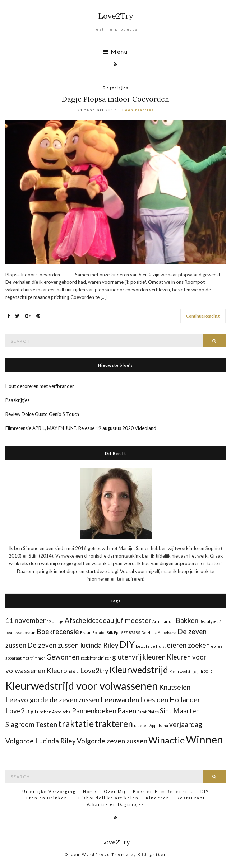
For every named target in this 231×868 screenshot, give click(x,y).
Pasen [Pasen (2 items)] (127, 711)
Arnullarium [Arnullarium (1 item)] (163, 621)
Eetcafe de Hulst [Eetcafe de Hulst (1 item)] (151, 646)
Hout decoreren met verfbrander (40, 386)
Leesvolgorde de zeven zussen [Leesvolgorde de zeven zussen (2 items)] (52, 700)
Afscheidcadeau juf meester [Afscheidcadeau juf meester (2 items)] (108, 620)
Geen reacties (138, 110)
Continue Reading (203, 316)
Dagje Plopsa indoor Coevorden (115, 99)
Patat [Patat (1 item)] (142, 712)
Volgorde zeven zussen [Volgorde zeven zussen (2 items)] (112, 741)
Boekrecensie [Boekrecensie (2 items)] (58, 631)
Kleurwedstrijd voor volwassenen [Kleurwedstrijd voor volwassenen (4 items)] (82, 686)
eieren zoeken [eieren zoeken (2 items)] (188, 645)
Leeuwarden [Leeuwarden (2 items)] (120, 700)
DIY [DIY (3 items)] (127, 644)
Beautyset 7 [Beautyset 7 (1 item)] (210, 621)
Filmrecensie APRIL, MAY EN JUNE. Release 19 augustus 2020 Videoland (81, 428)
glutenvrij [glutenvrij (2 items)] (127, 657)
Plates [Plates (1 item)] (153, 712)
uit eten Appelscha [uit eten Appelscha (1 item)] (151, 725)
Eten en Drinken (47, 798)
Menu (115, 52)
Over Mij (115, 791)
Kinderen (158, 798)
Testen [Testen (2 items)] (46, 724)
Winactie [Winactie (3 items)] (167, 740)
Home (90, 791)
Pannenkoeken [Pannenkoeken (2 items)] (94, 711)
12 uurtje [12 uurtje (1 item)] (55, 621)
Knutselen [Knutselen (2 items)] (175, 687)
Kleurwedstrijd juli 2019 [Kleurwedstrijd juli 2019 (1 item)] (191, 672)
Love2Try (116, 16)
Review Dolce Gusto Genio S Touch (42, 414)
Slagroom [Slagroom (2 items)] (20, 724)
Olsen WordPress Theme (97, 854)
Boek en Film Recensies (163, 791)
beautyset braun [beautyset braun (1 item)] (20, 632)
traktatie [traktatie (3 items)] (76, 724)
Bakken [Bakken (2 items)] (187, 620)
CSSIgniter (152, 854)
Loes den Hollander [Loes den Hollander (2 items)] (170, 700)
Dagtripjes (116, 88)
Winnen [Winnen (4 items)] (204, 739)
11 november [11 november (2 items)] (26, 620)
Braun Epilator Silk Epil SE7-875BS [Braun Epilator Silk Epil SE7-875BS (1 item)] (110, 632)
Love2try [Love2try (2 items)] (20, 711)
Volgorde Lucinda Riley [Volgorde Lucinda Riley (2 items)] (41, 741)
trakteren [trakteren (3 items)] (114, 724)
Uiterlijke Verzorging (49, 791)
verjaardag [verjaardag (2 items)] (186, 724)
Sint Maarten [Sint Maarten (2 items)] (180, 711)
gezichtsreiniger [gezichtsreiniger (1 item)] (96, 658)
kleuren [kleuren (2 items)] (154, 657)
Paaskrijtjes (17, 400)
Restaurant (191, 798)
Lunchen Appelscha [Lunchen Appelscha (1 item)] (53, 712)
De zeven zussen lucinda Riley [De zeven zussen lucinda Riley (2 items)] (73, 645)
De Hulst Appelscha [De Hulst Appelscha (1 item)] (159, 632)
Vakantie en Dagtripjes (115, 804)
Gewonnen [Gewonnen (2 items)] (63, 657)
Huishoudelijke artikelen (107, 798)
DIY (205, 791)
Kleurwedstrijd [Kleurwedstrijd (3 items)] (139, 670)
